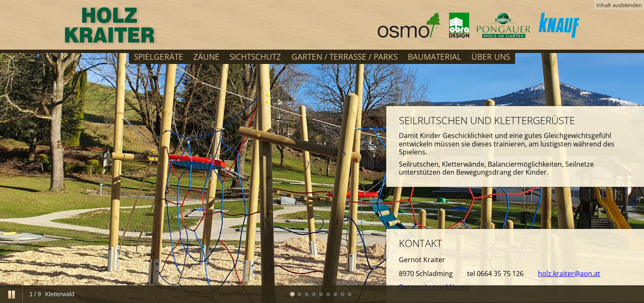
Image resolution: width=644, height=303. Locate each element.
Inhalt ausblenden (619, 5)
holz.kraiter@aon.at (569, 274)
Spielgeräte (159, 57)
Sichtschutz (255, 57)
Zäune (206, 57)
